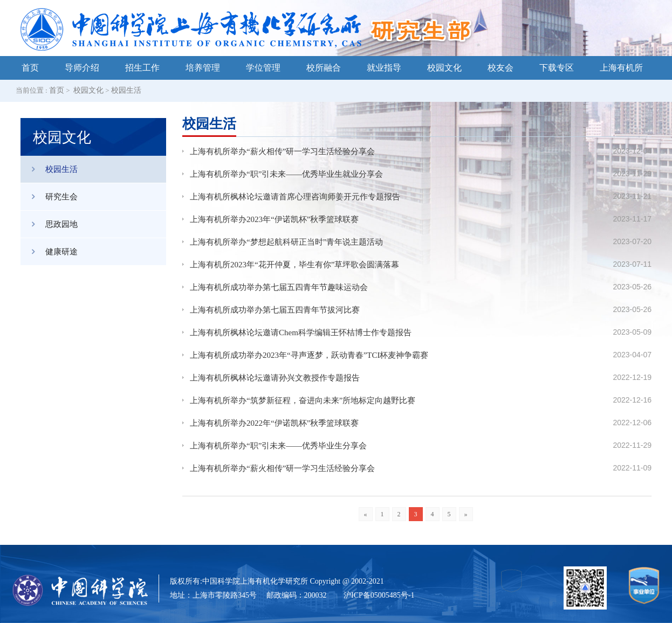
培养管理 (203, 68)
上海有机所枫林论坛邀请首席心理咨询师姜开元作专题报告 (295, 197)
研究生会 (49, 197)
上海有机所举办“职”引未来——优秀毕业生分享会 (278, 446)
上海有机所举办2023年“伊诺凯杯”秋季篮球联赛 (274, 219)
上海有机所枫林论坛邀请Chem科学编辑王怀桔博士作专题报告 (301, 333)
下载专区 (557, 68)
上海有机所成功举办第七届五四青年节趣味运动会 (279, 287)
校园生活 (126, 90)
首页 (30, 68)
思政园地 (49, 224)
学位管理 (263, 68)
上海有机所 (621, 68)
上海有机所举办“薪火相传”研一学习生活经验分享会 (282, 151)
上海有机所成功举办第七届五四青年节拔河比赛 (275, 310)
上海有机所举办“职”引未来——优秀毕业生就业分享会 (286, 174)
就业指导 (384, 68)
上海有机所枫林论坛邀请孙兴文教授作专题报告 (275, 378)
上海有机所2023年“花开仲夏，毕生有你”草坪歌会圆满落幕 (294, 265)
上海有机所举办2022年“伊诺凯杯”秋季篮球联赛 (274, 423)
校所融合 (324, 68)
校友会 (500, 68)
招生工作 (142, 68)
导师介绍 (82, 68)
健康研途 (49, 252)
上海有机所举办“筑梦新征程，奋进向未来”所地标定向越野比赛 (303, 400)
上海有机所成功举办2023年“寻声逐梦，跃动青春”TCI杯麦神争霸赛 (309, 355)
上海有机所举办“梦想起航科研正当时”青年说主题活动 (286, 242)
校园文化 (444, 68)
